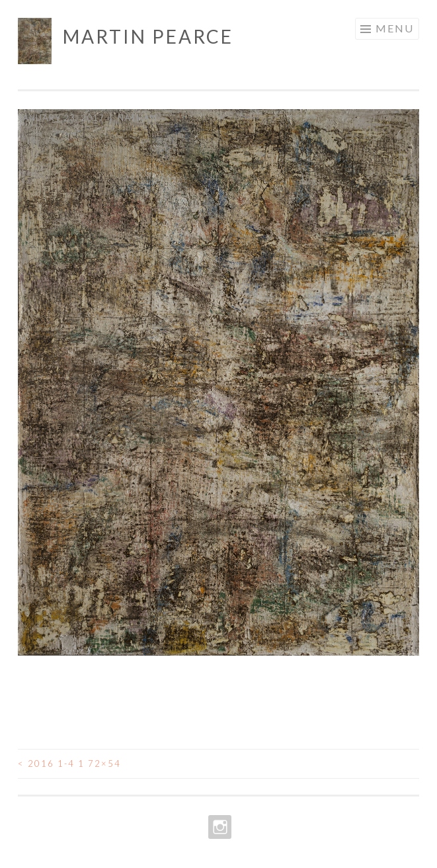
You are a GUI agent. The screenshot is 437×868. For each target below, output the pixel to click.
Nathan (137, 118)
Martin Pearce (148, 36)
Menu (395, 28)
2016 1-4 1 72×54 (69, 763)
